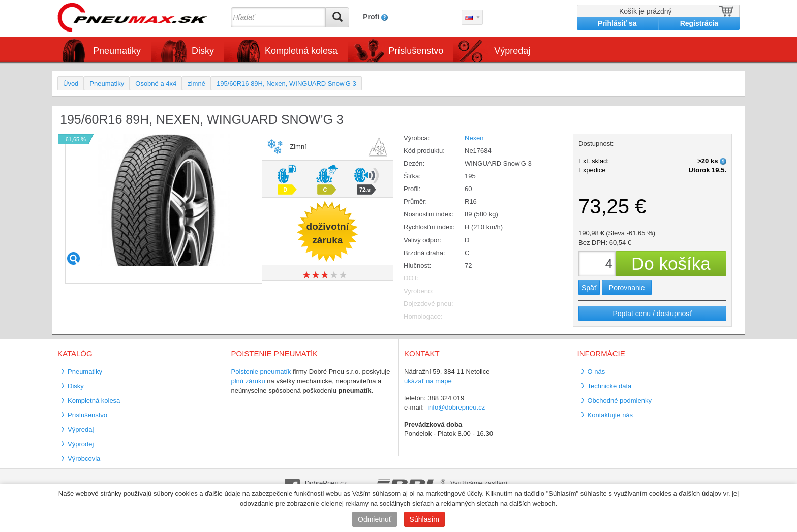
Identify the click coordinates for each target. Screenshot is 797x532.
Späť (589, 288)
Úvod (71, 84)
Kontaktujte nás (610, 415)
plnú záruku (248, 381)
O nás (596, 372)
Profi (371, 17)
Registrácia (699, 23)
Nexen (474, 138)
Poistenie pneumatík (261, 372)
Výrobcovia (84, 459)
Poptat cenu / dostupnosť (652, 314)
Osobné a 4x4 (156, 84)
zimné (196, 84)
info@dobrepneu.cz (456, 407)
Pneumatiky (117, 51)
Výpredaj (512, 51)
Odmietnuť (375, 519)
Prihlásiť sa (617, 23)
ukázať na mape (428, 381)
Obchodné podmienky (620, 401)
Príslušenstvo (416, 51)
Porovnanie (627, 288)
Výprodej (81, 444)
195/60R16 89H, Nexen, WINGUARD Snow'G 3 (286, 84)
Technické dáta (610, 386)
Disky (203, 51)
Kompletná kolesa (301, 51)
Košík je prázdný (646, 11)
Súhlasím (424, 519)
